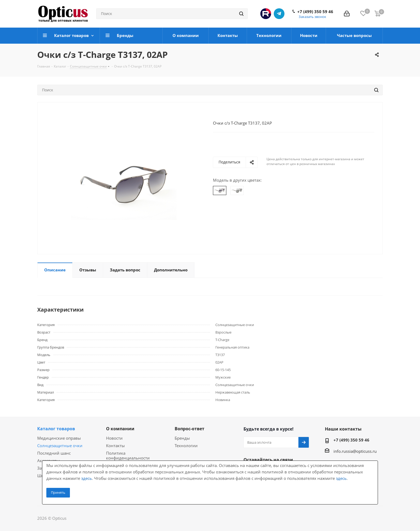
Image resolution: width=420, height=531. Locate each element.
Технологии (186, 446)
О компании (120, 429)
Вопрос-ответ (190, 429)
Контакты (115, 446)
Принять (58, 492)
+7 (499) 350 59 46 (315, 12)
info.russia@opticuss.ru (355, 451)
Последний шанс (54, 453)
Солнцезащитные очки (60, 446)
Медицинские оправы (59, 438)
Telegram (279, 14)
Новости (114, 438)
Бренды (182, 438)
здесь (87, 478)
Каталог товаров (56, 429)
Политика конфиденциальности (128, 455)
